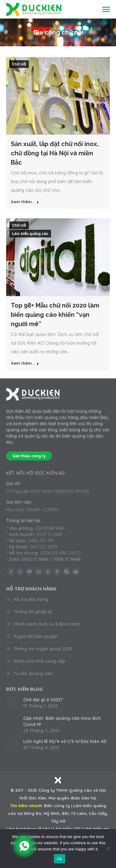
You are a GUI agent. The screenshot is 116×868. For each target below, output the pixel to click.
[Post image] (12, 703)
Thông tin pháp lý (33, 612)
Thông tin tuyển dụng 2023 (43, 649)
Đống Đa (32, 813)
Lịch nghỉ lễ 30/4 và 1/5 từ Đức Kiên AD (65, 741)
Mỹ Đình (52, 813)
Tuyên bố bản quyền (35, 636)
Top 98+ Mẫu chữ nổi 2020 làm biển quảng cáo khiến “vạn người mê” (55, 315)
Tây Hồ (58, 821)
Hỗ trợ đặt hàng (31, 599)
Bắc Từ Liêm (74, 813)
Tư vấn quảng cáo (33, 673)
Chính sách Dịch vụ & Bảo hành (47, 624)
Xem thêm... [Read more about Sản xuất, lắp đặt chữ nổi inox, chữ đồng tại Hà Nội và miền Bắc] (25, 202)
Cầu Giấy (98, 813)
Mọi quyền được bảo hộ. (73, 798)
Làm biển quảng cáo (30, 234)
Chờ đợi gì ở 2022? (43, 700)
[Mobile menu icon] (106, 9)
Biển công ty (57, 806)
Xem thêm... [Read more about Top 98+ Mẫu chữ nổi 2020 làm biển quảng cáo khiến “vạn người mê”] (25, 363)
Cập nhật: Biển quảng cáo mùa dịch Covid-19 (62, 721)
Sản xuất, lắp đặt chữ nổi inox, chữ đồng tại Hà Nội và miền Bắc (55, 153)
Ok (60, 859)
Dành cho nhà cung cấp (39, 661)
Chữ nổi (19, 64)
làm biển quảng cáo (46, 417)
